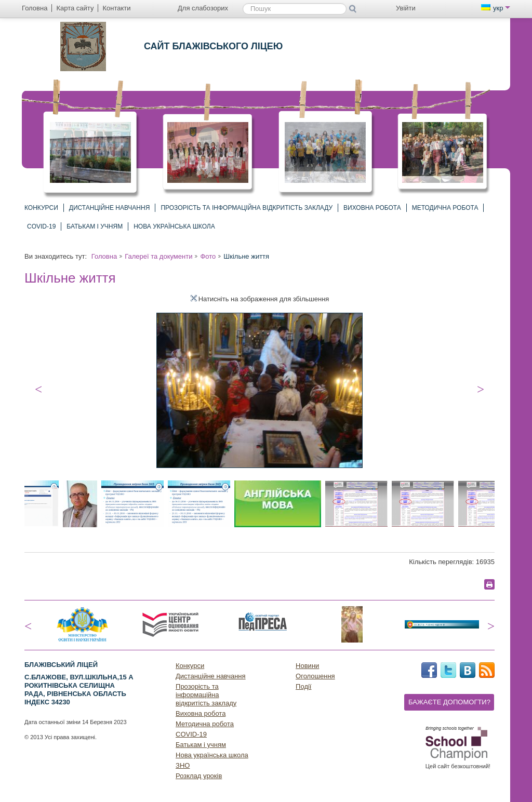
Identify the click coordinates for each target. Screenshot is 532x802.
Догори (516, 795)
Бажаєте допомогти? (449, 702)
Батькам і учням (95, 226)
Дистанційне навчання (110, 208)
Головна (104, 256)
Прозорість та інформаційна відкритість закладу (247, 208)
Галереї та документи (158, 256)
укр (496, 8)
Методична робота (445, 208)
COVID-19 (41, 226)
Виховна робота (372, 208)
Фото (208, 256)
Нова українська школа (174, 226)
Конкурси (41, 208)
